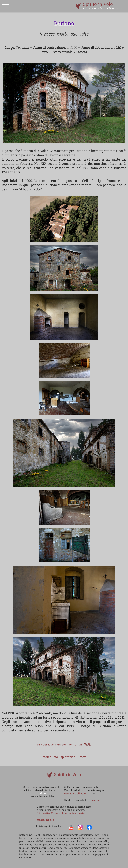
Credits (95, 800)
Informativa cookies (74, 813)
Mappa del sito (45, 820)
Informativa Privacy (49, 813)
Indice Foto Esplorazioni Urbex (64, 757)
